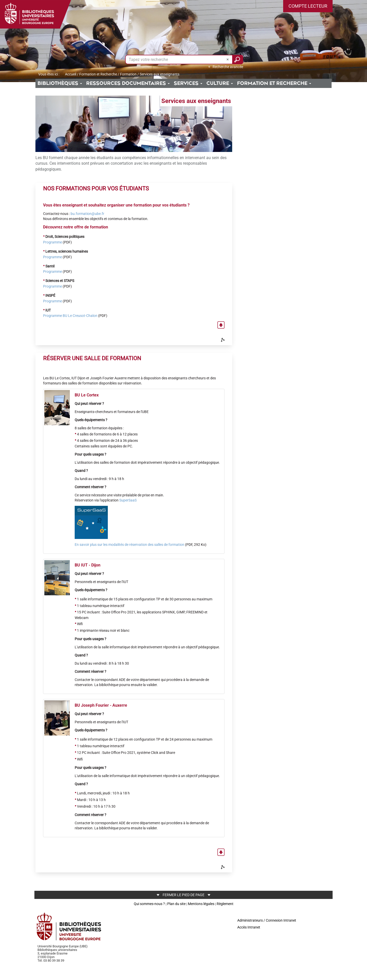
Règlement (225, 904)
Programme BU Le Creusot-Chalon (70, 316)
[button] (308, 6)
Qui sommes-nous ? (149, 904)
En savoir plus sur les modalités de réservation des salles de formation (129, 545)
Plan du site (176, 904)
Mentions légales (201, 904)
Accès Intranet (249, 927)
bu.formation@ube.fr (87, 214)
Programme (53, 242)
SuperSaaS (128, 500)
